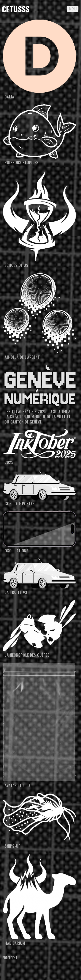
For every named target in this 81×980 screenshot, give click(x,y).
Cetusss (16, 9)
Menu (73, 9)
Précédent (10, 958)
